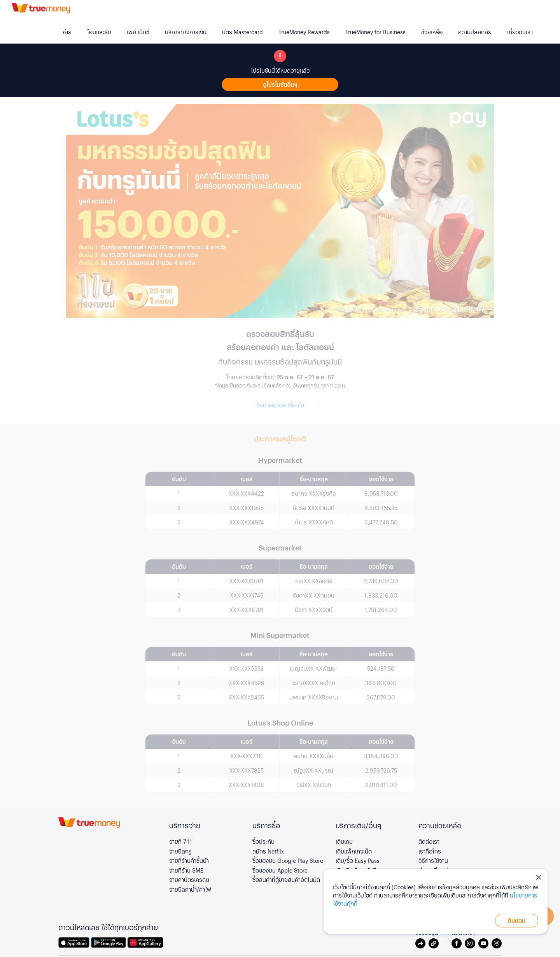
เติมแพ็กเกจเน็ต (354, 851)
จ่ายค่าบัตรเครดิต (189, 880)
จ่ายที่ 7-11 (181, 841)
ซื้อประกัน (263, 841)
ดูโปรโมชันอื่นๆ (280, 84)
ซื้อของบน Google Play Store (288, 861)
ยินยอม (517, 920)
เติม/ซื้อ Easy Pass (358, 861)
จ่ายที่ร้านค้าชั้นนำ (189, 861)
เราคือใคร (430, 851)
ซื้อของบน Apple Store (280, 870)
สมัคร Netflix (268, 851)
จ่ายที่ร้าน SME (186, 870)
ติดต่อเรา (429, 841)
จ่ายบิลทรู (180, 851)
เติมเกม (344, 841)
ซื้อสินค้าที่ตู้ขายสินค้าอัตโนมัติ (286, 880)
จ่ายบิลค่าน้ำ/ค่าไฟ (190, 889)
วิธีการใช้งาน (433, 861)
